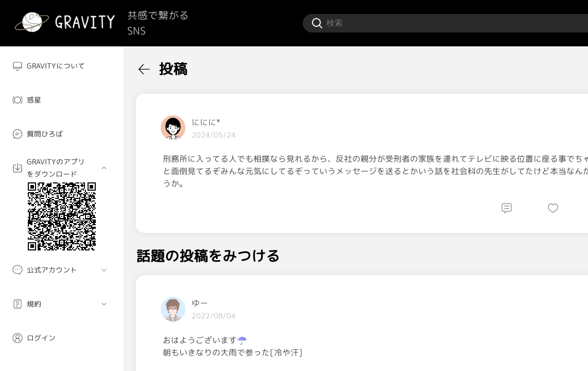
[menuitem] (62, 66)
